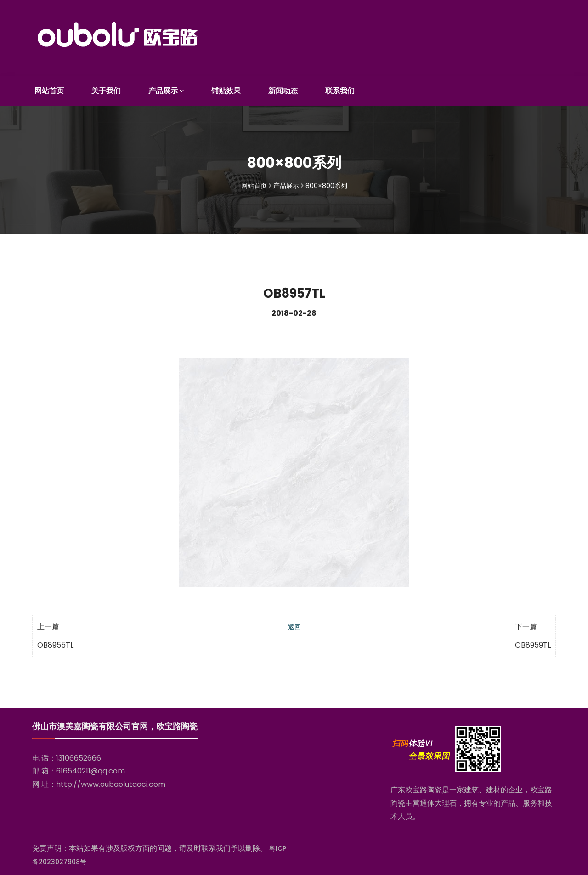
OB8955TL (55, 643)
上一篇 (48, 624)
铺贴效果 (226, 88)
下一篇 (526, 624)
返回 (294, 625)
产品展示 (166, 88)
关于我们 (106, 88)
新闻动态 (283, 88)
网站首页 (49, 88)
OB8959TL (533, 643)
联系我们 (340, 88)
